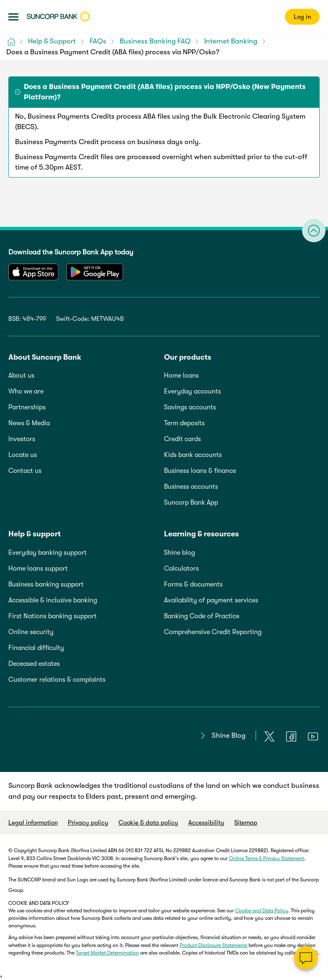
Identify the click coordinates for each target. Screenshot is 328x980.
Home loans (181, 376)
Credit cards (182, 439)
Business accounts (191, 487)
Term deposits (184, 423)
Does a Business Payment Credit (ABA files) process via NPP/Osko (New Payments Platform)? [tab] (165, 92)
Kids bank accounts (193, 455)
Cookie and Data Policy (262, 911)
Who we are (26, 391)
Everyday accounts (192, 391)
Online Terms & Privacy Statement (266, 858)
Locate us (23, 455)
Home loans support (38, 569)
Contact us (25, 471)
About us (21, 376)
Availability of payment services (211, 600)
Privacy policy (88, 823)
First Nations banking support (53, 616)
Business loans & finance (200, 471)
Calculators (181, 569)
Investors (22, 439)
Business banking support (46, 584)
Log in (302, 17)
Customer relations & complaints (57, 680)
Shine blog (179, 553)
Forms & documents (193, 584)
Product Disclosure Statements (213, 945)
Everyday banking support (47, 553)
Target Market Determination (107, 953)
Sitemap (246, 823)
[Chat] (306, 958)
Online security (31, 632)
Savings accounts (190, 407)
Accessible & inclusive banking (53, 600)
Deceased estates (34, 664)
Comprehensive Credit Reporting (213, 632)
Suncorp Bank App (191, 503)
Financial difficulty (36, 648)
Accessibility (206, 823)
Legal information (33, 823)
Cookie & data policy (148, 823)
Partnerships (27, 407)
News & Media (29, 423)
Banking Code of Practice (202, 616)
